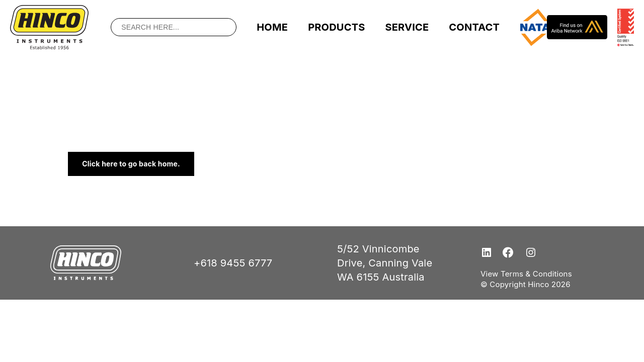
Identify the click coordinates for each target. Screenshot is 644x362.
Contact (474, 27)
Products (336, 27)
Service (407, 27)
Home (272, 27)
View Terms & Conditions (526, 274)
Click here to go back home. (131, 164)
